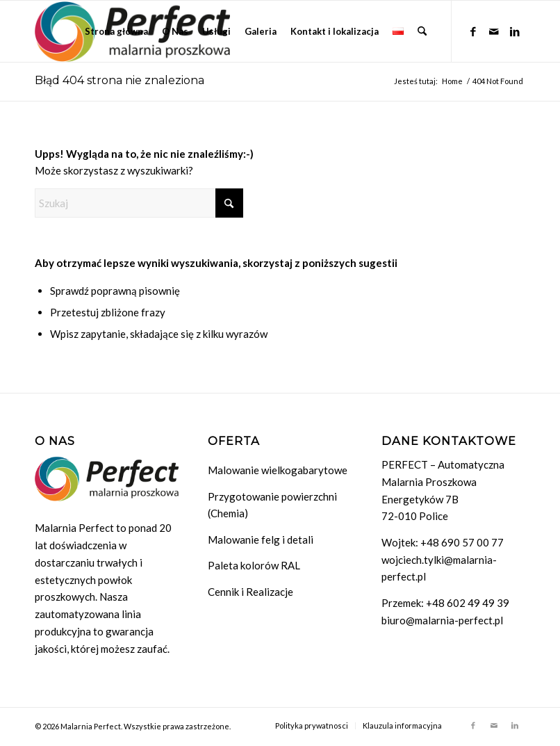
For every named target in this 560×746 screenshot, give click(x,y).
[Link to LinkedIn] (515, 31)
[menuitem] (116, 31)
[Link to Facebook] (473, 31)
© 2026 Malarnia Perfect (78, 726)
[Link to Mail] (494, 31)
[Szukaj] (422, 31)
